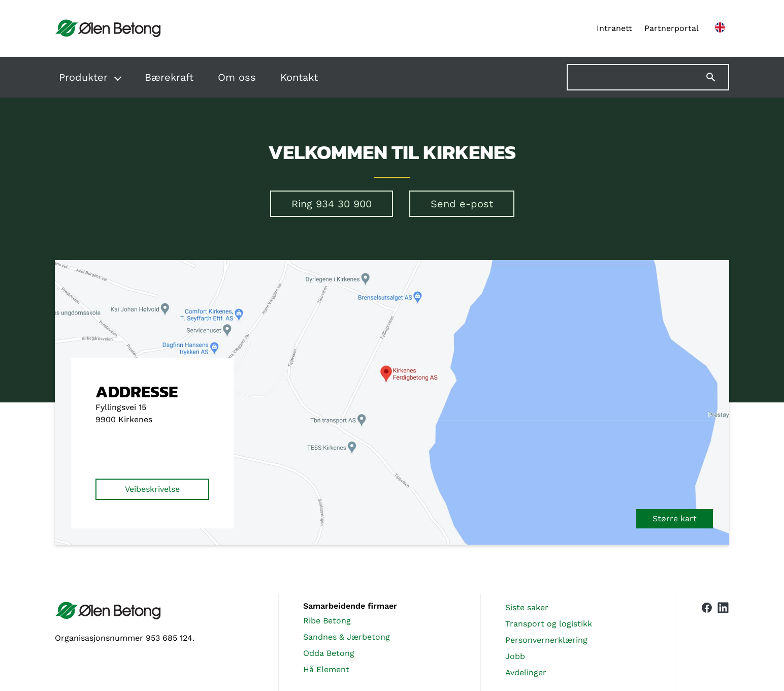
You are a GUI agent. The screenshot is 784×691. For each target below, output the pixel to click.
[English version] (720, 28)
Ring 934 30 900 (332, 204)
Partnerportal (672, 28)
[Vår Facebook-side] (707, 640)
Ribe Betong (327, 621)
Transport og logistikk (549, 624)
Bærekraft (169, 77)
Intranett (614, 28)
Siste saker (527, 607)
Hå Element (326, 669)
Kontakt (299, 77)
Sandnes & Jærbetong (347, 637)
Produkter (83, 77)
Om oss (237, 77)
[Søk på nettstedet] (648, 77)
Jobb (515, 656)
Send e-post (462, 204)
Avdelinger (526, 672)
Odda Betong (329, 653)
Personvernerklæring (546, 640)
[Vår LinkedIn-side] (723, 642)
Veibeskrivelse (152, 489)
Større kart (675, 519)
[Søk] (717, 77)
